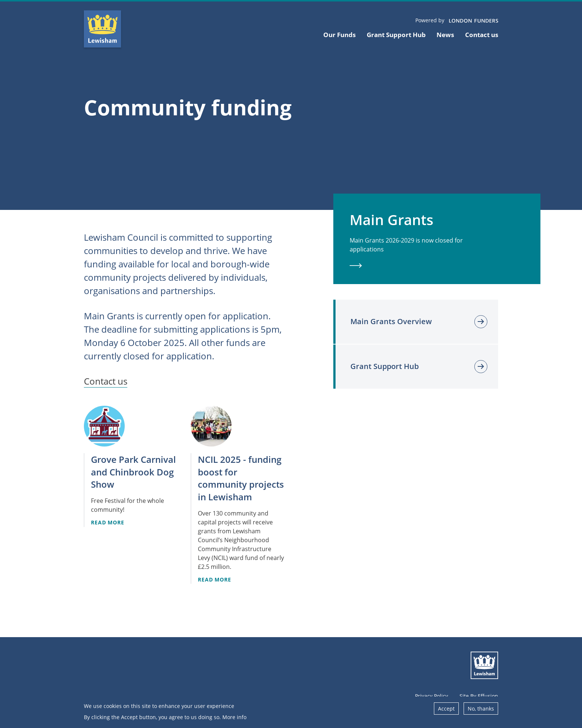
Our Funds (339, 35)
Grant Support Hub (396, 35)
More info (234, 719)
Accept (446, 711)
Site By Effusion (479, 696)
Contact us (482, 35)
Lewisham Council (484, 665)
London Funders (474, 21)
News (445, 35)
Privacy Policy (431, 696)
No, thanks (481, 711)
